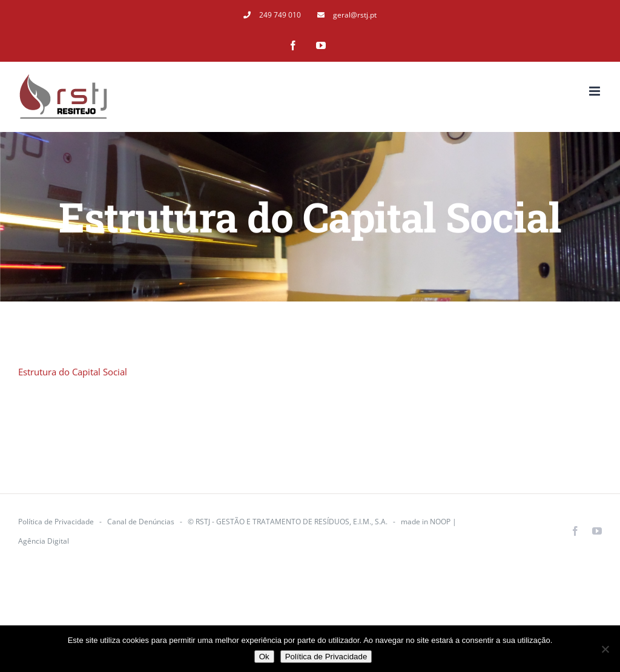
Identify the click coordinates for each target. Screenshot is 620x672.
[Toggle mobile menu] (595, 91)
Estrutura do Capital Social (73, 372)
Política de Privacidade (56, 522)
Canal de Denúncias (141, 522)
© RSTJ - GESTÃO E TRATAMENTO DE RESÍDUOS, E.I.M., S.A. (288, 522)
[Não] (605, 649)
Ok (264, 657)
